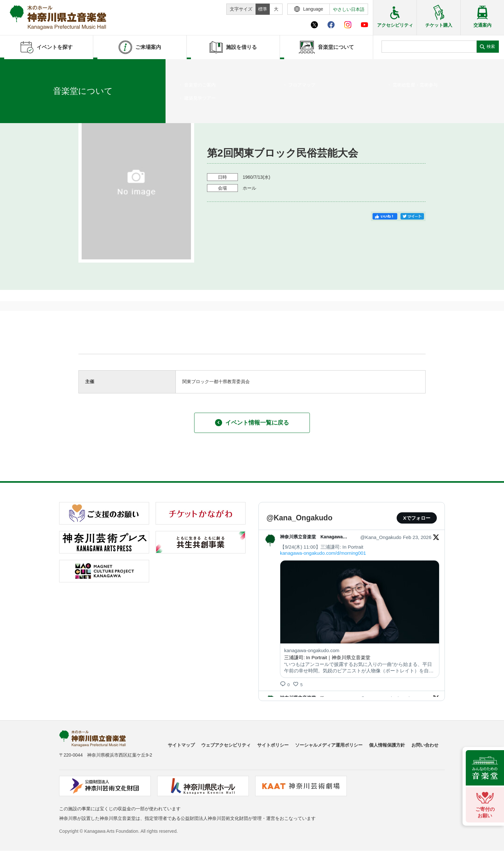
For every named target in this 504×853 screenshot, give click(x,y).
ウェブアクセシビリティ (226, 745)
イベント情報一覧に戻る (252, 423)
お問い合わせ (425, 745)
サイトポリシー (273, 745)
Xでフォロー (417, 518)
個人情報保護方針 (387, 745)
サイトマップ (181, 745)
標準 (263, 9)
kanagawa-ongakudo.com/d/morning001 (323, 553)
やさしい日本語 (349, 9)
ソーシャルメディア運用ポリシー (329, 745)
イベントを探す (40, 67)
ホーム (15, 67)
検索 (491, 46)
